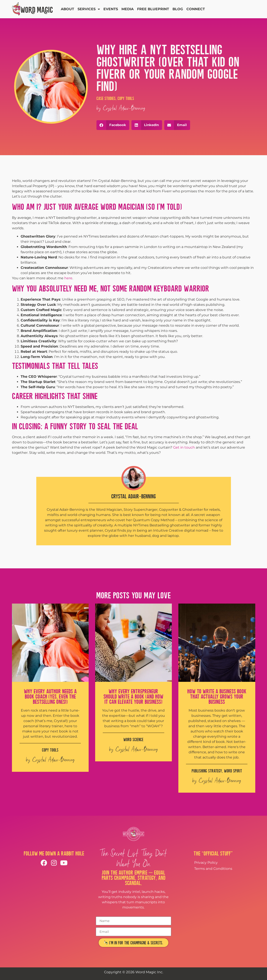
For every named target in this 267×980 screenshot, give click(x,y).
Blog (178, 9)
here (68, 278)
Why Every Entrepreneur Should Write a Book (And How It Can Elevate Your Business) (133, 697)
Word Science (133, 740)
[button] (113, 125)
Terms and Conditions (213, 869)
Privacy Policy (206, 863)
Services (89, 9)
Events (111, 9)
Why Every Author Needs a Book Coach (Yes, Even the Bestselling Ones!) (50, 697)
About (67, 9)
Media (128, 9)
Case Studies (106, 98)
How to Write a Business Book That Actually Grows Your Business (217, 697)
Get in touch (184, 447)
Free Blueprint (153, 9)
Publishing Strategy (207, 771)
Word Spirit (233, 771)
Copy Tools (126, 98)
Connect (196, 9)
